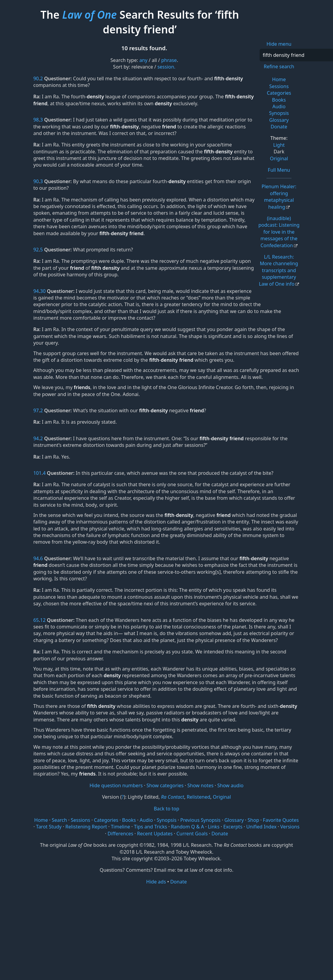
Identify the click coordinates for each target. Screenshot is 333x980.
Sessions (279, 86)
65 (36, 620)
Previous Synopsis (200, 820)
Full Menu (279, 170)
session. (166, 67)
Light (279, 145)
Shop (253, 820)
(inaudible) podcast (279, 232)
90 (36, 78)
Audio (279, 106)
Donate (279, 127)
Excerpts (233, 827)
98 (36, 120)
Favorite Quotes (281, 820)
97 (36, 410)
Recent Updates (155, 834)
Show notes (200, 785)
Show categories (165, 785)
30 (43, 291)
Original (279, 158)
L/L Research (279, 270)
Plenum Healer (279, 197)
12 (43, 620)
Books (279, 100)
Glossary (279, 120)
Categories (279, 93)
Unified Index (261, 827)
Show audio (230, 785)
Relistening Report (86, 827)
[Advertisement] (167, 932)
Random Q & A (187, 827)
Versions (290, 827)
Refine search (279, 66)
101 (37, 473)
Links (214, 827)
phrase (169, 60)
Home (279, 79)
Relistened (199, 797)
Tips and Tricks (150, 827)
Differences (120, 834)
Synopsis (279, 113)
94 (36, 291)
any (143, 60)
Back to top (167, 809)
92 (36, 250)
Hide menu (279, 44)
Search (59, 820)
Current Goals (192, 834)
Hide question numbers (116, 785)
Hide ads (156, 882)
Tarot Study (49, 827)
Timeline (120, 827)
